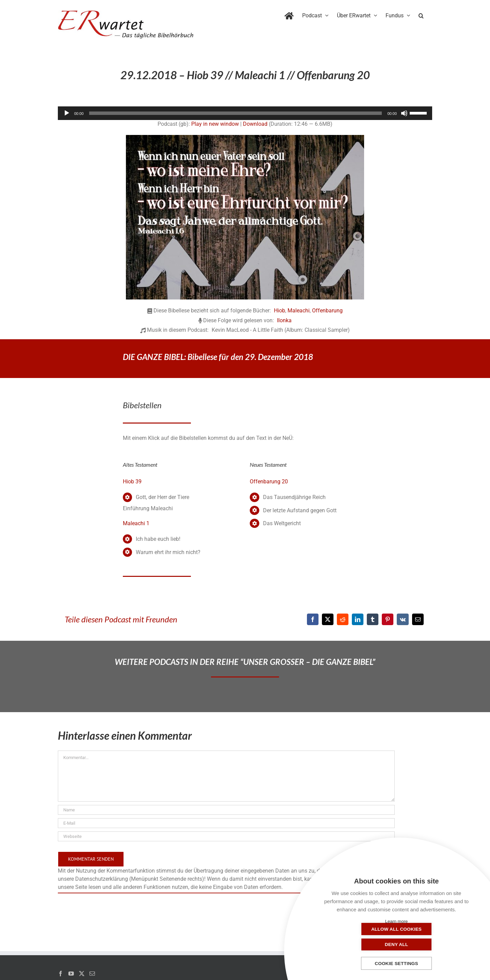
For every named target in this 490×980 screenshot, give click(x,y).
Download (255, 124)
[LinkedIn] (358, 619)
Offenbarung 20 (269, 482)
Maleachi (299, 311)
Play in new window (215, 124)
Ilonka (284, 320)
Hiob (280, 311)
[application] (245, 113)
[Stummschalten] (404, 113)
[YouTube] (71, 974)
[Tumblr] (373, 619)
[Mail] (92, 974)
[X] (328, 619)
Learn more (396, 921)
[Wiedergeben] (67, 113)
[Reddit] (343, 619)
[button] (421, 14)
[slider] (236, 113)
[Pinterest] (388, 619)
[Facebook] (313, 619)
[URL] (226, 836)
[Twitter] (82, 974)
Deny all (430, 944)
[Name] (226, 810)
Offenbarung (327, 311)
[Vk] (403, 619)
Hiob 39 (132, 482)
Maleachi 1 (136, 523)
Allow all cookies (362, 944)
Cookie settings (396, 964)
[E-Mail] (418, 619)
